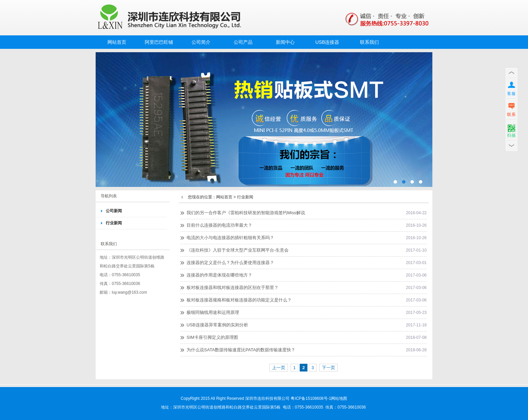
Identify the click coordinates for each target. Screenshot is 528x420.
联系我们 (369, 42)
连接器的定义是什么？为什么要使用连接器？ (230, 263)
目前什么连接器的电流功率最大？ (219, 225)
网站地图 (339, 398)
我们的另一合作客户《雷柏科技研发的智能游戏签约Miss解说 (246, 213)
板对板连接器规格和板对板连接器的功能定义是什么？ (239, 300)
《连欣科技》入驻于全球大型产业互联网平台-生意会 (238, 250)
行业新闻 (114, 223)
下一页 (328, 368)
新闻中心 (285, 42)
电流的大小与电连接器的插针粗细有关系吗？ (230, 238)
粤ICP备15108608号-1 (311, 398)
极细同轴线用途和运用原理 (213, 312)
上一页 (279, 368)
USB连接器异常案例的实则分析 (217, 325)
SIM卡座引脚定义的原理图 (212, 337)
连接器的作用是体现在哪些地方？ (219, 275)
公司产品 (243, 42)
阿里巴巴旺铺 (159, 42)
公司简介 (201, 42)
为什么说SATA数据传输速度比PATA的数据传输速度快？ (241, 350)
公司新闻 (114, 211)
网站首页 (117, 42)
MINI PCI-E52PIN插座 (264, 120)
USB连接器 (327, 42)
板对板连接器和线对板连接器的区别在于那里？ (233, 287)
